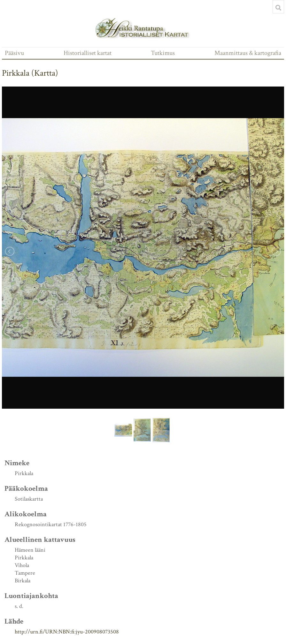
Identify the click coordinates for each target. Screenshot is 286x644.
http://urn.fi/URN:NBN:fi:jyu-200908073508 (67, 632)
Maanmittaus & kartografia (248, 53)
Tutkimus (163, 53)
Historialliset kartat (88, 53)
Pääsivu (14, 53)
